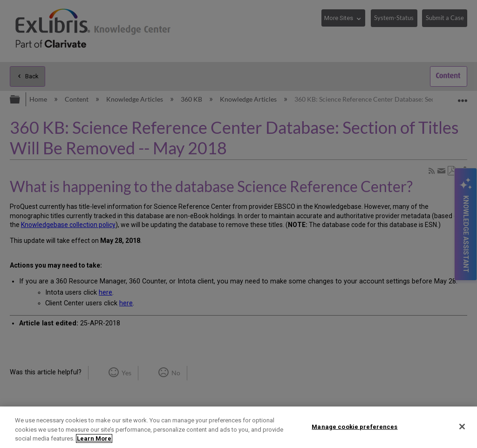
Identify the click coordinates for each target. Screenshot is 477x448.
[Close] (462, 427)
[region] (238, 427)
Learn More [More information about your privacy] (94, 438)
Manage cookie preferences (354, 426)
